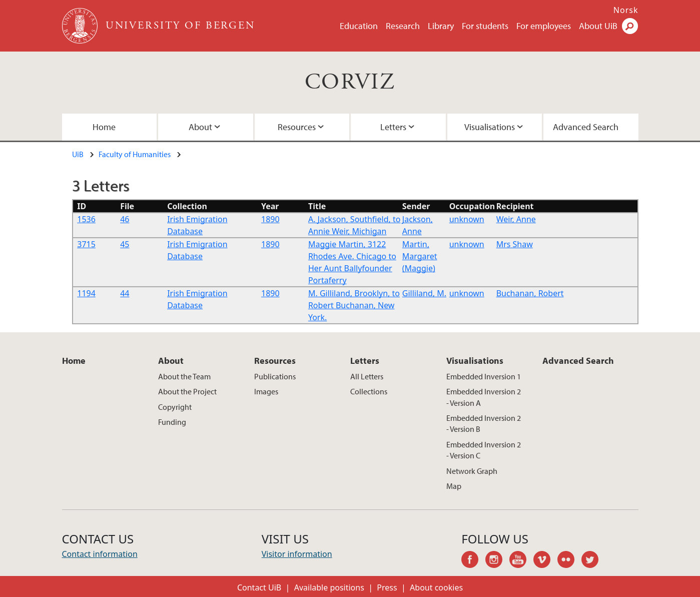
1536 (86, 219)
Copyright (175, 407)
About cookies (436, 587)
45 (125, 244)
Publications (275, 376)
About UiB (598, 26)
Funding (172, 422)
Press (387, 587)
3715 (86, 244)
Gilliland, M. (424, 293)
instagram (497, 561)
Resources (297, 127)
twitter (593, 561)
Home (104, 127)
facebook (473, 561)
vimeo (545, 561)
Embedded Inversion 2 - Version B (484, 423)
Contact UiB (259, 587)
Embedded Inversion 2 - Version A (484, 397)
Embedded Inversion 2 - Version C (484, 450)
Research (403, 26)
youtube (521, 561)
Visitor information (297, 554)
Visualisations (490, 127)
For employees (544, 26)
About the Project (187, 391)
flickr (569, 561)
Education (359, 26)
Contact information (100, 554)
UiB (78, 154)
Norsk (626, 10)
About (200, 127)
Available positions (329, 587)
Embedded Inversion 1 (484, 376)
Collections (369, 391)
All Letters (367, 376)
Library (441, 26)
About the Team (184, 376)
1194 (86, 293)
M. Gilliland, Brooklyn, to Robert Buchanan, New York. (354, 305)
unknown (467, 219)
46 (125, 219)
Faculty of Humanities (135, 154)
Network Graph (472, 471)
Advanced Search (586, 127)
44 (125, 293)
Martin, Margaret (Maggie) (420, 256)
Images (266, 391)
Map (454, 486)
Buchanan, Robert (530, 293)
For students (485, 26)
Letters (393, 127)
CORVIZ (350, 82)
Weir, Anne (516, 219)
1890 (270, 219)
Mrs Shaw (515, 244)
